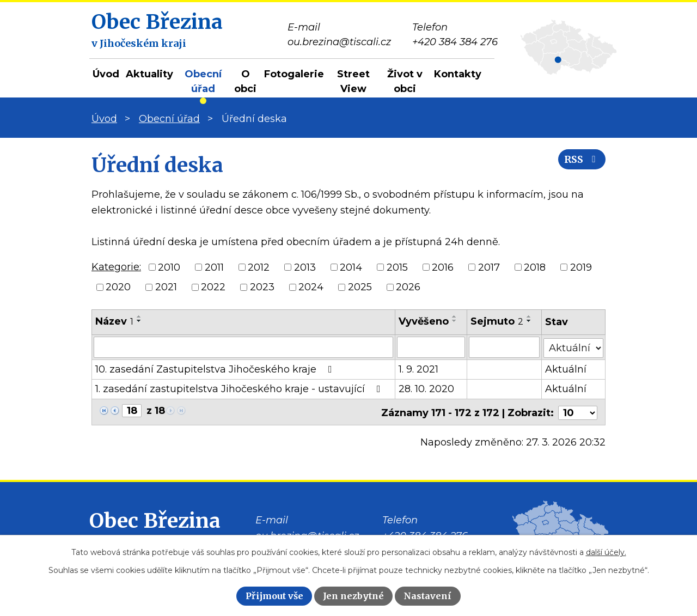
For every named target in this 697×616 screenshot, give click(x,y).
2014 (351, 267)
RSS (579, 165)
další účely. (606, 552)
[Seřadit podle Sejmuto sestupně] (529, 321)
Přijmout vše (274, 596)
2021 (166, 287)
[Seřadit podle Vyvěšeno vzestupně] (455, 316)
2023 (262, 287)
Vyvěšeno (424, 321)
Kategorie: (116, 267)
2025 (360, 287)
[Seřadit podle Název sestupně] (139, 321)
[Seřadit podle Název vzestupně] (139, 316)
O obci (245, 81)
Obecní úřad (203, 81)
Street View (353, 81)
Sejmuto (497, 321)
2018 (535, 267)
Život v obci (405, 81)
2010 (169, 267)
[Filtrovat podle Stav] (573, 346)
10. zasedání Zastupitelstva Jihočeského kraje (216, 369)
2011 (214, 267)
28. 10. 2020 (426, 388)
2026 (408, 287)
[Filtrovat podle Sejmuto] (504, 347)
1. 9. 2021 (418, 369)
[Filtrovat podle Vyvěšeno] (431, 347)
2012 (259, 267)
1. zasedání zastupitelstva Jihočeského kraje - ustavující (240, 388)
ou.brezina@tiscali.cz (307, 534)
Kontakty (458, 74)
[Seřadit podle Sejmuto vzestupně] (529, 316)
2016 (443, 267)
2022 (213, 287)
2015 (397, 267)
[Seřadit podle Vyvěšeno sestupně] (455, 321)
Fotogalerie (294, 74)
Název (114, 321)
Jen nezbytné (353, 596)
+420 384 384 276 (425, 534)
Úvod (106, 74)
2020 (118, 287)
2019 (581, 267)
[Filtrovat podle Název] (243, 347)
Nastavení (427, 596)
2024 (311, 287)
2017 (489, 267)
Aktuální (566, 369)
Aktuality (149, 74)
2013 (305, 267)
